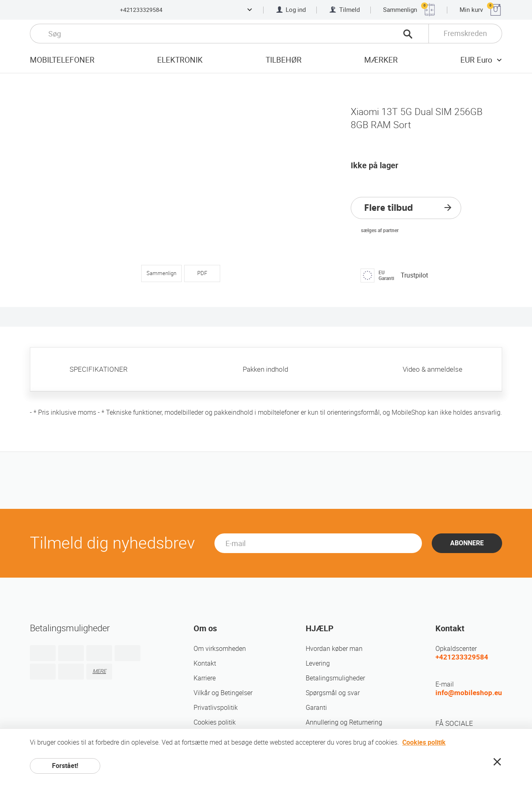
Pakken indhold (265, 369)
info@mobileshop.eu (469, 693)
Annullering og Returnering (344, 722)
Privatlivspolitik (216, 708)
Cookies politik (215, 722)
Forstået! (65, 766)
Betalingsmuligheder (335, 678)
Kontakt (205, 663)
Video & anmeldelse (433, 369)
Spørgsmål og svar (333, 693)
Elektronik (180, 60)
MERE (99, 671)
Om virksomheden (220, 649)
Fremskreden (465, 33)
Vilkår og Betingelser (223, 693)
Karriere (205, 678)
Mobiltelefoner (62, 60)
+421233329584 (141, 10)
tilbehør (284, 60)
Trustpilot (414, 275)
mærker (381, 60)
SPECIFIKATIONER (99, 369)
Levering (318, 663)
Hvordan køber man (334, 649)
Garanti (316, 708)
